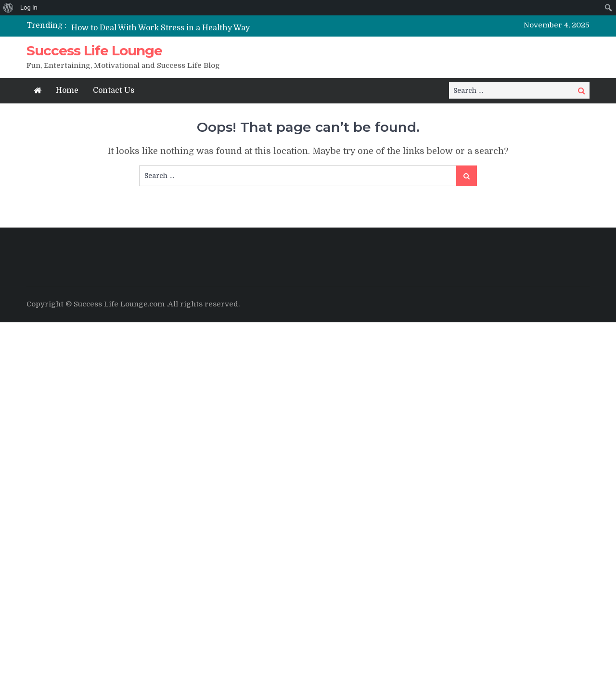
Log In (29, 7)
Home (67, 90)
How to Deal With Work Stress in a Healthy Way (160, 28)
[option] (218, 28)
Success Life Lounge (94, 51)
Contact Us (114, 90)
